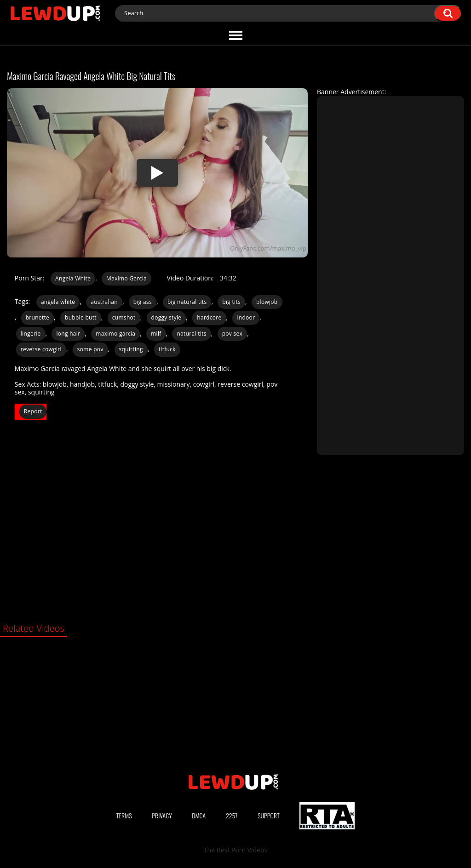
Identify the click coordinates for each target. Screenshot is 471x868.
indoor (246, 317)
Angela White (73, 278)
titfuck (167, 349)
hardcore (209, 317)
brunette (37, 317)
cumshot (124, 317)
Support (269, 815)
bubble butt (81, 317)
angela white (58, 302)
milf (156, 334)
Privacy (162, 815)
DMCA (199, 815)
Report (33, 411)
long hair (68, 334)
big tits (231, 302)
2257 (232, 815)
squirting (131, 349)
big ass (143, 302)
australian (104, 302)
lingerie (31, 334)
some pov (90, 349)
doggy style (167, 317)
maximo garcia (115, 334)
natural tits (191, 334)
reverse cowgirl (41, 349)
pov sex (233, 334)
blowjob (267, 302)
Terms (124, 815)
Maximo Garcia (126, 278)
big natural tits (187, 302)
